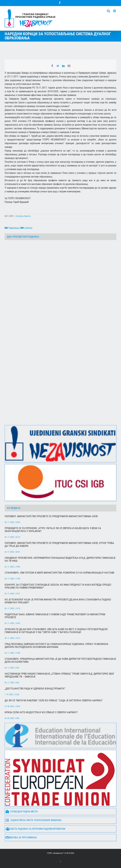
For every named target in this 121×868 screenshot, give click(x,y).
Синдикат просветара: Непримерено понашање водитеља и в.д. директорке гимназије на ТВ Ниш (60, 559)
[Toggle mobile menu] (115, 11)
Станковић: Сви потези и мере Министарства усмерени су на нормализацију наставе (59, 573)
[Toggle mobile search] (108, 11)
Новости (27, 216)
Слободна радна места (22, 812)
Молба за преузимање (21, 838)
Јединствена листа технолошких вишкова (34, 820)
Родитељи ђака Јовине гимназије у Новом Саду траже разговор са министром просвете (55, 616)
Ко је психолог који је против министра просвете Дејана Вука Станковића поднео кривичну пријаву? (58, 601)
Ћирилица (12, 228)
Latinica (26, 228)
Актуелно (20, 216)
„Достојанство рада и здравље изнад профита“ (35, 689)
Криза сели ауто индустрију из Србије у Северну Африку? (41, 712)
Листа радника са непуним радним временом (35, 829)
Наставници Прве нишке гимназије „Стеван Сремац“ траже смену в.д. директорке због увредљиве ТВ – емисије (59, 675)
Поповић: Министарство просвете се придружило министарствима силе (51, 516)
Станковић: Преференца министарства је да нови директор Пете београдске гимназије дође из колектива (60, 660)
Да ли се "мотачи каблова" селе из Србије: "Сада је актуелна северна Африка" (54, 700)
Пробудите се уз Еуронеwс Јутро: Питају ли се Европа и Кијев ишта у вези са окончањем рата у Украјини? (53, 530)
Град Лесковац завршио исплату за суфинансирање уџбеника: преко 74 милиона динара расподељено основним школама (56, 646)
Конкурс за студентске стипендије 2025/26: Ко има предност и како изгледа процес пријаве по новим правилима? (58, 586)
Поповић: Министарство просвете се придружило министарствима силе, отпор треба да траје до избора (59, 545)
